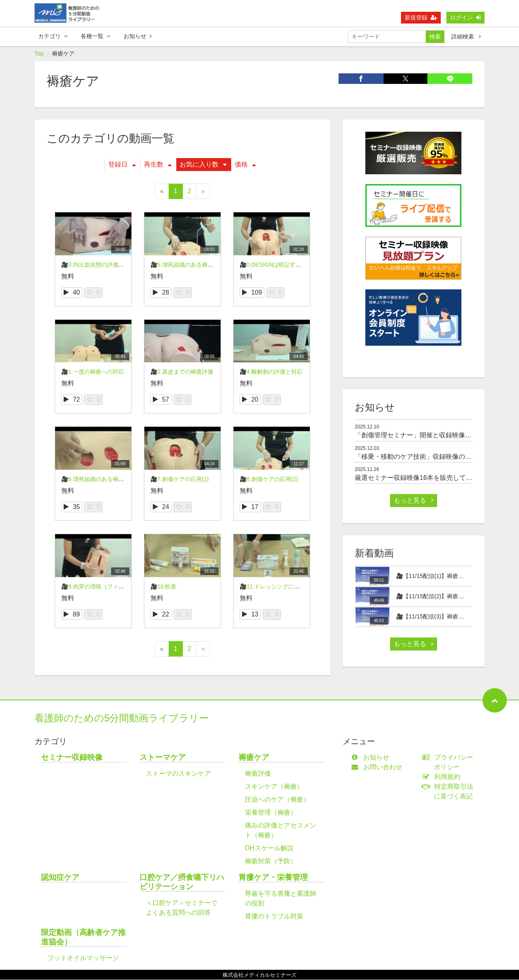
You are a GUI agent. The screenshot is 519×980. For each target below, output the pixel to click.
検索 (435, 36)
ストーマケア (163, 758)
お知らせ (138, 36)
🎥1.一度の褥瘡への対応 (93, 372)
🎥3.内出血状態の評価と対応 (98, 265)
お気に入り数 (203, 165)
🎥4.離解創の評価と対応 (271, 372)
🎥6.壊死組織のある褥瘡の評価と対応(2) (113, 479)
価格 (245, 165)
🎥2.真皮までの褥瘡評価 (182, 372)
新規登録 (421, 17)
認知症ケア (60, 878)
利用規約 (443, 777)
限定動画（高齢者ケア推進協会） (83, 937)
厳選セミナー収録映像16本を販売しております (423, 478)
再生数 (158, 165)
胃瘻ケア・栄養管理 (273, 878)
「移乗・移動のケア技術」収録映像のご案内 (420, 457)
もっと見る (414, 501)
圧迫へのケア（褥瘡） (277, 800)
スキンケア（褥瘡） (274, 787)
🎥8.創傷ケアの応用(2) (269, 479)
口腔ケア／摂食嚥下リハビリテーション (182, 882)
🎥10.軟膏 (163, 587)
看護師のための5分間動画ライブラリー (122, 718)
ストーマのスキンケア (178, 774)
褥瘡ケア (254, 758)
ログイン (465, 17)
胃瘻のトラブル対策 (274, 917)
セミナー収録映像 (72, 758)
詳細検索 (466, 36)
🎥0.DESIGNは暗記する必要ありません (290, 265)
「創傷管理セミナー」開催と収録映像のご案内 (423, 435)
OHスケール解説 (269, 848)
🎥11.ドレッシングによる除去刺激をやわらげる (301, 587)
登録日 (122, 165)
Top (39, 54)
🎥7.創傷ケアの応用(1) (180, 479)
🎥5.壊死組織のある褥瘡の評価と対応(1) (202, 265)
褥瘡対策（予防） (271, 861)
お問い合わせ (379, 767)
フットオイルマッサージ (83, 958)
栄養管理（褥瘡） (271, 813)
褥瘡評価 (258, 774)
